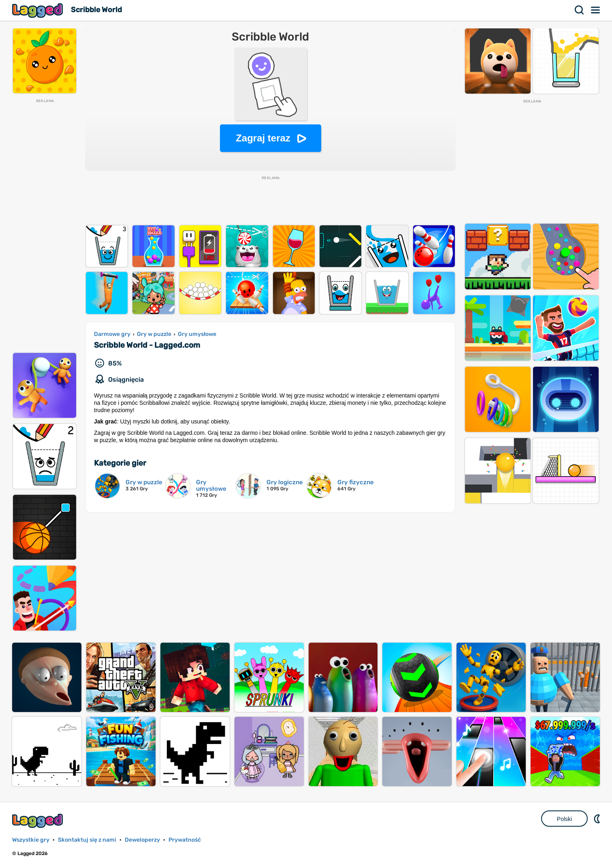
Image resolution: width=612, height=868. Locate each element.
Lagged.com (38, 821)
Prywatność (185, 840)
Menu (596, 10)
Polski (564, 819)
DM (598, 819)
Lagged (38, 10)
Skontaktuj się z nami (87, 840)
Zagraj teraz (263, 138)
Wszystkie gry (31, 840)
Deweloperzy (142, 840)
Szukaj (580, 10)
